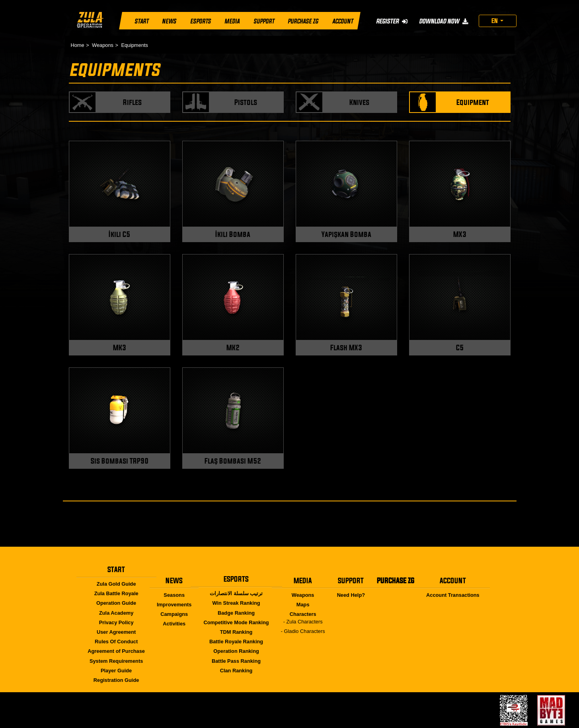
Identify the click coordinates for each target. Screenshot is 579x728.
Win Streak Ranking (236, 603)
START (141, 21)
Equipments (135, 45)
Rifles (132, 102)
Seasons (174, 595)
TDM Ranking (236, 632)
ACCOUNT (342, 21)
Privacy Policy (116, 622)
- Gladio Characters (303, 631)
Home (78, 45)
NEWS (169, 21)
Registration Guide (116, 680)
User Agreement (116, 632)
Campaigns (174, 614)
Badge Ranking (236, 613)
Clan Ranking (236, 671)
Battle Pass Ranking (236, 661)
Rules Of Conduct (116, 642)
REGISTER (391, 21)
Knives (359, 102)
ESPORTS (200, 21)
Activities (174, 624)
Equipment (473, 102)
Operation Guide (116, 603)
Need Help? (351, 595)
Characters (303, 614)
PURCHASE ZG (303, 21)
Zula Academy (116, 613)
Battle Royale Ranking (236, 642)
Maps (303, 605)
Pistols (246, 102)
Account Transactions (453, 595)
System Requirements (116, 661)
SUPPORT (263, 21)
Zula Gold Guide (116, 584)
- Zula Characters (303, 622)
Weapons (103, 45)
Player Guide (116, 671)
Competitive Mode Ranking (236, 622)
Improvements (174, 605)
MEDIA (232, 21)
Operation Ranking (236, 651)
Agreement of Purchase (116, 651)
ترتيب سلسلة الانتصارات (236, 593)
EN (495, 21)
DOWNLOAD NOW (443, 21)
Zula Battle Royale (116, 593)
